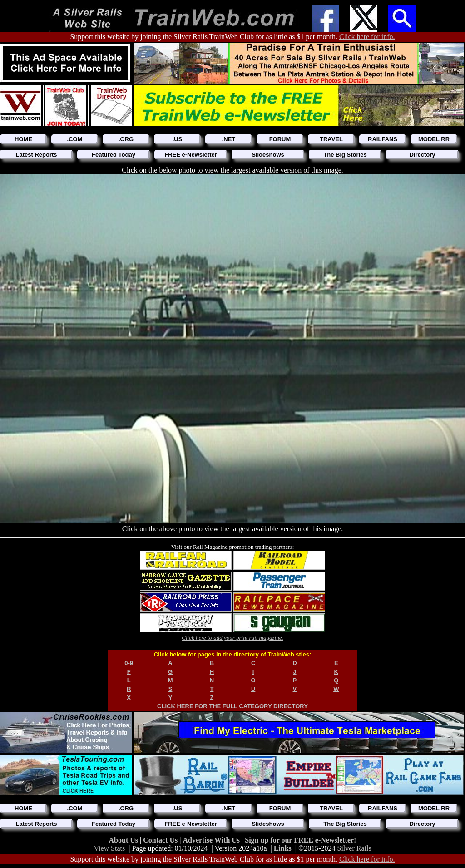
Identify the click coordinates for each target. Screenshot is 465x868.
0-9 (129, 663)
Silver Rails (354, 848)
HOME (23, 139)
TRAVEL (331, 139)
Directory (422, 155)
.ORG (126, 139)
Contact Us (161, 840)
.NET (229, 139)
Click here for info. (367, 37)
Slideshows (268, 155)
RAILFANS (383, 139)
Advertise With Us (212, 840)
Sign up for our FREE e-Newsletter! (300, 840)
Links (283, 848)
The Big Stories (345, 155)
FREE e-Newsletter (191, 155)
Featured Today (114, 155)
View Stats (109, 848)
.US (178, 139)
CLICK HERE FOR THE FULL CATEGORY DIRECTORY (232, 706)
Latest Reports (36, 155)
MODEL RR (434, 139)
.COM (75, 139)
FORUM (280, 139)
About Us (124, 840)
